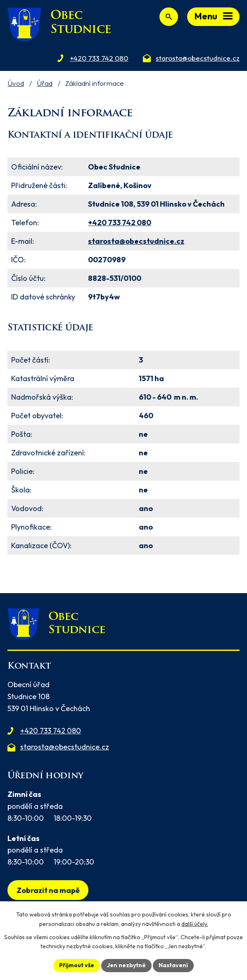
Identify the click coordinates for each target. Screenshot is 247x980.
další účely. (195, 924)
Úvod (16, 83)
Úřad (45, 83)
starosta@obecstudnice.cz (136, 241)
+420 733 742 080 (120, 223)
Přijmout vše (77, 965)
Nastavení (173, 965)
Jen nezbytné (126, 965)
